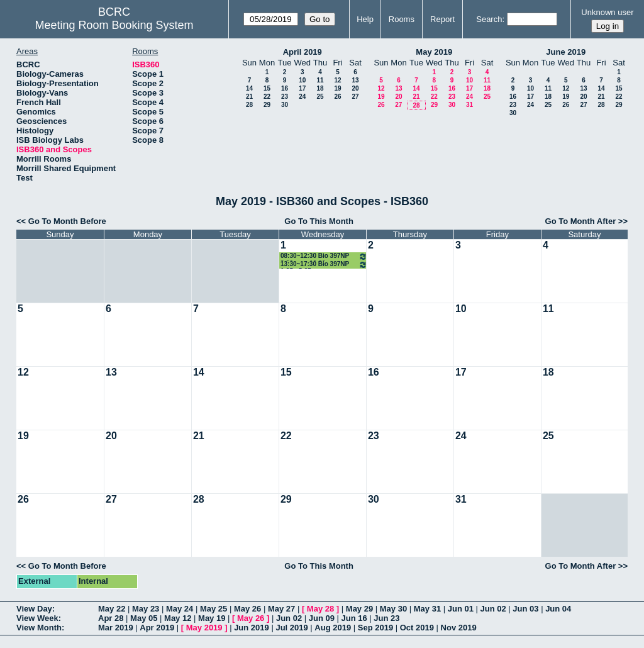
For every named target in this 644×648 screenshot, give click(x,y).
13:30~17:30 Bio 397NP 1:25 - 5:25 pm (324, 265)
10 (302, 80)
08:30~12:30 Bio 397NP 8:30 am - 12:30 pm (324, 256)
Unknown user (607, 12)
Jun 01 (461, 609)
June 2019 (566, 52)
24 (302, 97)
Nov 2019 (459, 628)
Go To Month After (581, 221)
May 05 (144, 618)
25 (320, 97)
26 (337, 97)
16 (285, 88)
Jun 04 (558, 609)
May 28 (320, 609)
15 (267, 88)
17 (302, 88)
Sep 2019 (375, 628)
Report (442, 19)
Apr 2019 (157, 628)
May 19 (212, 618)
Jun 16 (354, 618)
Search (489, 19)
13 (355, 80)
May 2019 (434, 52)
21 (249, 97)
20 (355, 88)
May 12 (178, 618)
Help (365, 19)
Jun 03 (525, 609)
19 (337, 88)
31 (469, 105)
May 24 (180, 609)
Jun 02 (493, 609)
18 (320, 88)
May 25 (214, 609)
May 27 (281, 609)
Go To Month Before (67, 221)
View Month (39, 628)
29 (267, 105)
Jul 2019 (291, 628)
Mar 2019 (116, 628)
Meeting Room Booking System (114, 25)
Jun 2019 (252, 628)
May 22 (112, 609)
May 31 (427, 609)
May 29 (359, 609)
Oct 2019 (417, 628)
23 (285, 97)
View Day (34, 609)
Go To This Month (319, 221)
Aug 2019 (333, 628)
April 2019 (303, 52)
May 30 (393, 609)
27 (355, 97)
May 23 (146, 609)
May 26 (247, 609)
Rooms (402, 19)
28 (249, 105)
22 (267, 97)
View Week (37, 618)
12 (337, 80)
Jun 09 (322, 618)
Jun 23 (386, 618)
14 (249, 88)
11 (320, 80)
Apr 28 (111, 618)
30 (285, 105)
